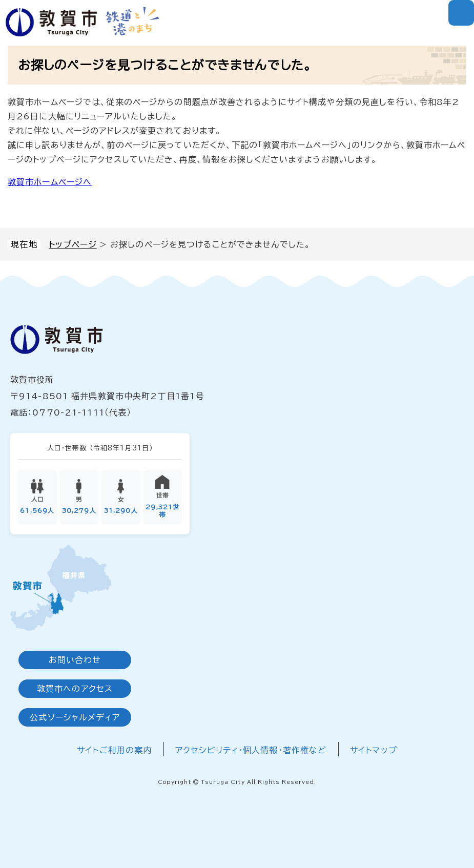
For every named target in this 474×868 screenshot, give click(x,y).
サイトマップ (374, 750)
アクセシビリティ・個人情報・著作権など (251, 750)
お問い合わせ (75, 660)
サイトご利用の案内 (114, 750)
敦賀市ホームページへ (50, 182)
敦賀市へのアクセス (75, 689)
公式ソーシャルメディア (75, 717)
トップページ (73, 244)
